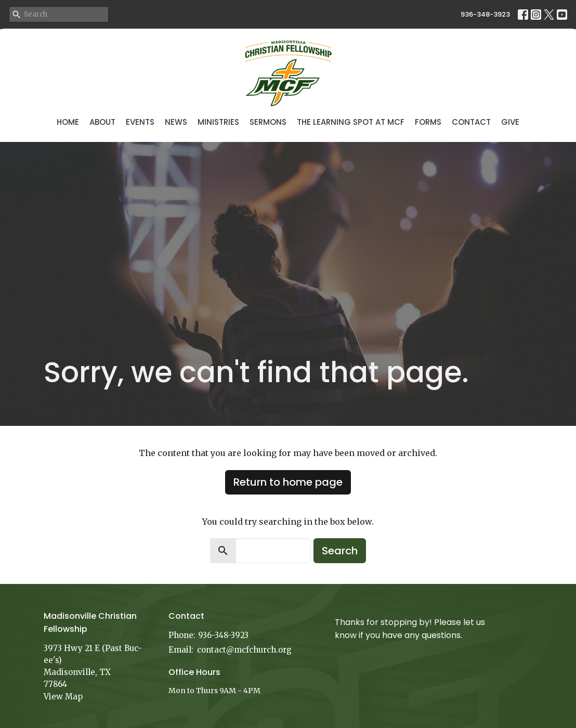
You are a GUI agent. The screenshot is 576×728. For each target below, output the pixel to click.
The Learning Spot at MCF (351, 122)
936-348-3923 (485, 14)
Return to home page (288, 482)
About (102, 122)
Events (140, 122)
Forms (428, 122)
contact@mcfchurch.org (244, 650)
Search (340, 551)
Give (510, 122)
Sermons (268, 122)
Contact (471, 122)
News (176, 122)
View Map (63, 697)
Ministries (218, 122)
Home (68, 122)
